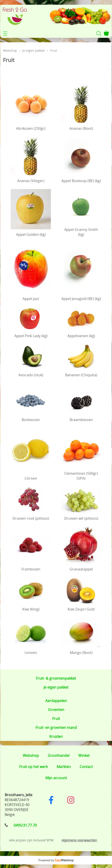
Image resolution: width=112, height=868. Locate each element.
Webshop (10, 50)
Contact (86, 767)
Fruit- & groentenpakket (56, 678)
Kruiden (56, 736)
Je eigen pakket (56, 687)
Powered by (56, 860)
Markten (64, 767)
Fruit (56, 719)
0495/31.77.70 (25, 825)
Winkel (84, 755)
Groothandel (59, 755)
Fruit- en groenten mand (56, 728)
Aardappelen (56, 701)
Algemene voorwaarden (79, 840)
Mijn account (56, 778)
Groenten (56, 710)
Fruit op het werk (33, 767)
